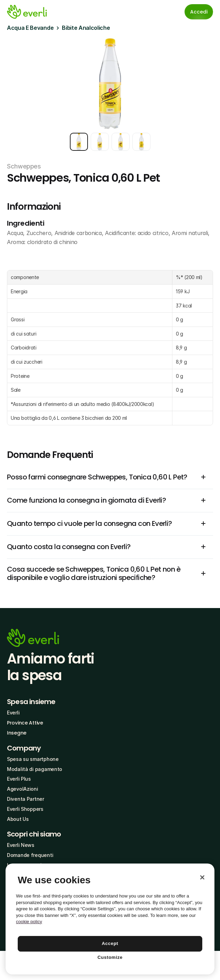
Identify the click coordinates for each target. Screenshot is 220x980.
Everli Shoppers (25, 809)
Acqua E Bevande (30, 28)
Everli (13, 713)
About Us (18, 819)
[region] (110, 919)
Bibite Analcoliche (86, 28)
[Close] (202, 877)
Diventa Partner (26, 799)
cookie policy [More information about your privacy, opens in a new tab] (29, 922)
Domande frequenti (30, 855)
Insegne (17, 733)
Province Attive (25, 723)
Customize (110, 957)
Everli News (21, 845)
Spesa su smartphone (33, 759)
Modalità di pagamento (35, 769)
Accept (110, 943)
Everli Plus (19, 779)
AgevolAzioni (23, 789)
